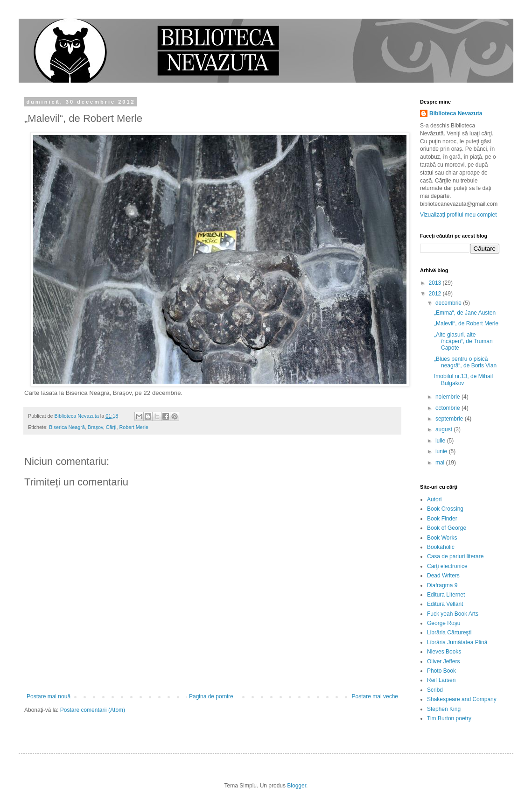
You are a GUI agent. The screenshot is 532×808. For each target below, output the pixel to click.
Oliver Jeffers (443, 661)
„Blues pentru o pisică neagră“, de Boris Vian (465, 362)
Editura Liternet (446, 595)
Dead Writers (443, 576)
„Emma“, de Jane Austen (465, 313)
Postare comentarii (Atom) (93, 710)
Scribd (435, 690)
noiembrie (448, 397)
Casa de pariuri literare (455, 556)
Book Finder (442, 519)
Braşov (95, 427)
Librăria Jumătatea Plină (457, 642)
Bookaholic (441, 547)
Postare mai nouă (49, 696)
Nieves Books (444, 652)
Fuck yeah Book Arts (453, 614)
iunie (442, 451)
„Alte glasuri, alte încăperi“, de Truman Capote (463, 341)
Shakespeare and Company (462, 699)
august (444, 429)
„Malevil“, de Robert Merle (466, 323)
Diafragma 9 (442, 585)
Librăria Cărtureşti (449, 632)
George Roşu (444, 623)
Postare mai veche (375, 696)
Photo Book (441, 671)
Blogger (297, 786)
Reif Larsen (441, 680)
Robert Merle (133, 427)
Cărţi (111, 427)
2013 (436, 283)
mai (441, 463)
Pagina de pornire (211, 696)
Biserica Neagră (67, 427)
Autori (434, 499)
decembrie (449, 303)
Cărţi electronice (447, 566)
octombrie (448, 408)
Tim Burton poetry (449, 718)
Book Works (442, 538)
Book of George (447, 528)
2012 (436, 294)
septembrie (450, 419)
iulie (441, 441)
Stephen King (444, 709)
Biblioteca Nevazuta (456, 113)
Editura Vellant (445, 604)
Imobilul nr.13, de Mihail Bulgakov (463, 379)
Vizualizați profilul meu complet (458, 215)
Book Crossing (445, 509)
